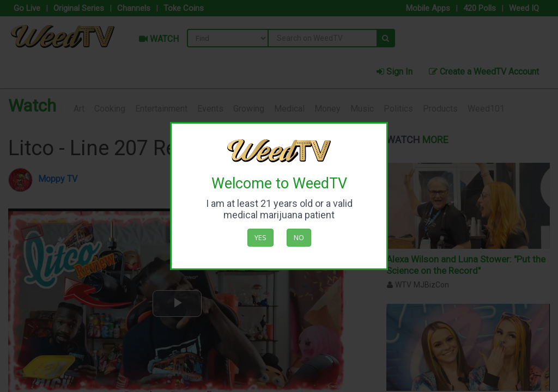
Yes (260, 237)
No (299, 237)
